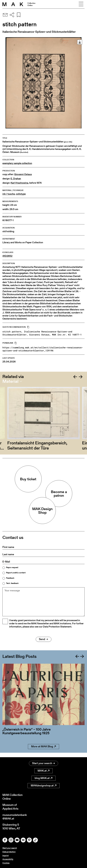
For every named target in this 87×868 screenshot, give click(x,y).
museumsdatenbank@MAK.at (15, 816)
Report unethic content (16, 573)
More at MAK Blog (43, 751)
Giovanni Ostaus (23, 174)
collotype (21, 194)
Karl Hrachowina (19, 183)
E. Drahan (16, 179)
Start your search (43, 763)
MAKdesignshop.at (44, 785)
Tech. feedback (12, 583)
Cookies (6, 863)
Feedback (10, 578)
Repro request (12, 567)
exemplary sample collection (17, 163)
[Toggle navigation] (81, 4)
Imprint (5, 856)
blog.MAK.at (43, 778)
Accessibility (8, 859)
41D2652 (7, 256)
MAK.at (43, 770)
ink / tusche (9, 194)
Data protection (9, 852)
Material (10, 381)
